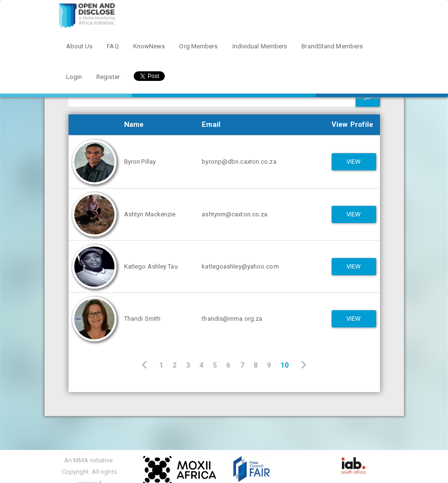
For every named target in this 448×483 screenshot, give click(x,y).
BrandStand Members (332, 46)
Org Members (198, 46)
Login (74, 77)
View (354, 162)
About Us (80, 46)
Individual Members (260, 46)
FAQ (113, 46)
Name (134, 124)
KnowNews (149, 46)
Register (108, 77)
